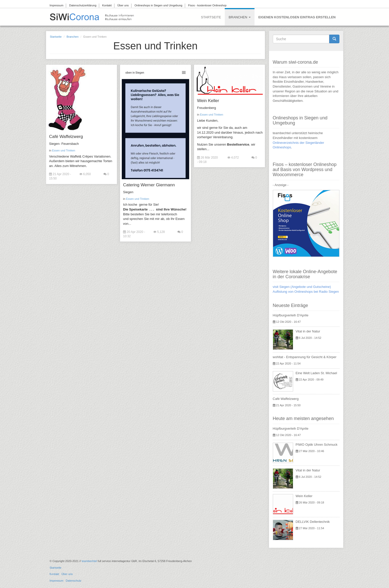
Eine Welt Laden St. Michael (316, 373)
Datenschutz (74, 581)
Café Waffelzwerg (66, 137)
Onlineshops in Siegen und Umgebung (158, 5)
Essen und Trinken (64, 150)
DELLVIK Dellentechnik (313, 522)
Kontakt (107, 5)
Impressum (56, 5)
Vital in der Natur (308, 331)
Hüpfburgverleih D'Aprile (291, 315)
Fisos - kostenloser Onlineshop (207, 5)
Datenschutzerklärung (83, 5)
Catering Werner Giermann (148, 185)
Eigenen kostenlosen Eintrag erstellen (297, 17)
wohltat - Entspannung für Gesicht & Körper (305, 357)
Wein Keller (207, 101)
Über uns (123, 5)
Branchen (240, 17)
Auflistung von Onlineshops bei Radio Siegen (306, 292)
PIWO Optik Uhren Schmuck (317, 445)
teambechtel (89, 561)
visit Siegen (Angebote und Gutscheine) (302, 287)
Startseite (211, 17)
